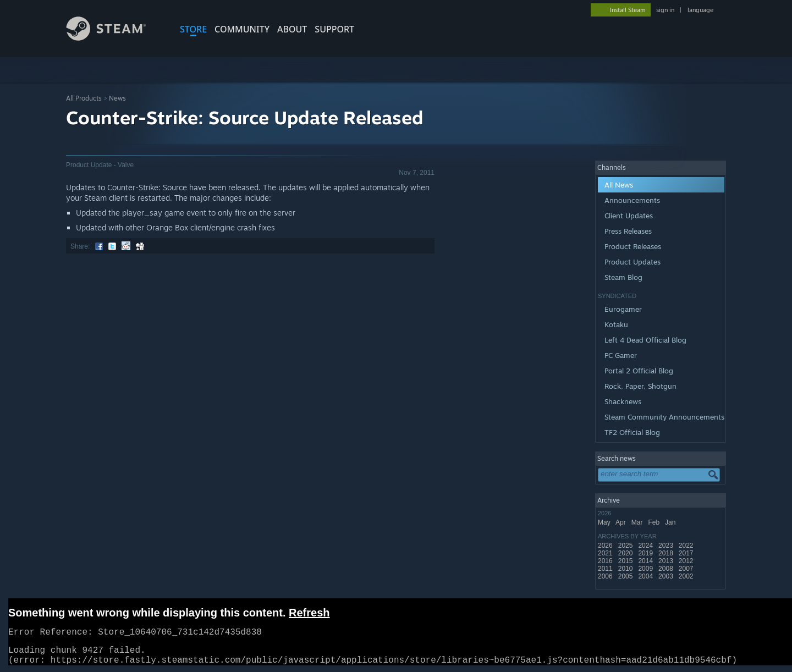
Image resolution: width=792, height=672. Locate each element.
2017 (687, 553)
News (117, 98)
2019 (646, 553)
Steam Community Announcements (664, 417)
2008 (667, 569)
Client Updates (629, 216)
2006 (606, 576)
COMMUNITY (242, 29)
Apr (621, 522)
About (292, 29)
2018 (667, 553)
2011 (606, 569)
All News (619, 185)
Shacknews (623, 401)
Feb (654, 522)
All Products (84, 98)
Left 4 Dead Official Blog (645, 340)
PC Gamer (621, 355)
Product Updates (632, 262)
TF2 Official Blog (632, 432)
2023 (667, 546)
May (605, 522)
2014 (646, 561)
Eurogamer (623, 309)
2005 (626, 576)
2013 (667, 561)
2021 (606, 553)
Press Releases (628, 231)
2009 (646, 569)
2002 (687, 576)
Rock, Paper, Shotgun (640, 386)
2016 (606, 561)
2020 (626, 553)
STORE (193, 29)
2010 (626, 569)
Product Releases (633, 246)
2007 (687, 569)
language (700, 10)
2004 (646, 576)
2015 (626, 561)
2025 (626, 546)
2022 (687, 546)
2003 (667, 576)
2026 (606, 546)
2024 (646, 546)
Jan (671, 522)
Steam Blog (623, 277)
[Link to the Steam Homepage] (114, 38)
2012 (687, 561)
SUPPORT (334, 29)
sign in (665, 10)
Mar (638, 522)
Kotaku (616, 324)
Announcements (632, 200)
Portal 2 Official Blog (639, 371)
